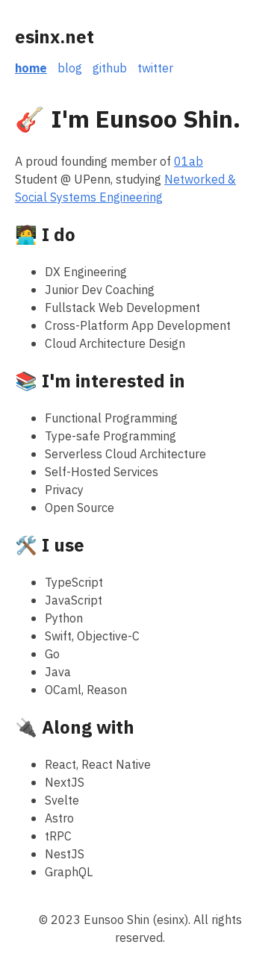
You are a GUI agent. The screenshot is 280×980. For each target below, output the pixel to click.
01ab (189, 162)
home (31, 69)
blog (70, 69)
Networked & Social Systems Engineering (125, 189)
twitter (155, 69)
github (110, 69)
